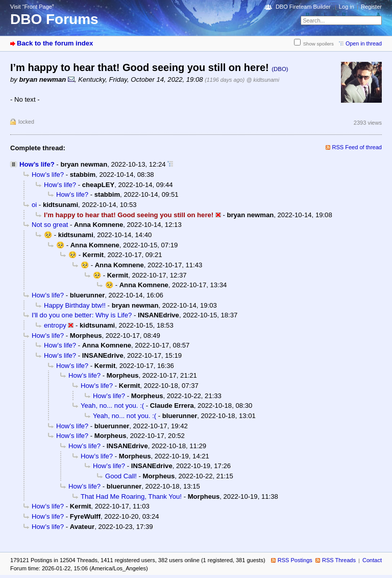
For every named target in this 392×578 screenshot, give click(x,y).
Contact (372, 560)
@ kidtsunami (263, 80)
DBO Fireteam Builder (303, 7)
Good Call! (121, 476)
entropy (55, 325)
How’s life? (37, 164)
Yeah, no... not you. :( (112, 406)
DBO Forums (54, 19)
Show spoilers (318, 44)
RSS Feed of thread (357, 147)
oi (34, 205)
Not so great (50, 225)
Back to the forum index (55, 43)
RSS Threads (339, 560)
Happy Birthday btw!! (75, 305)
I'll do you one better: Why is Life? (82, 315)
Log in (347, 7)
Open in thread (364, 43)
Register (371, 7)
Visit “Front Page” (32, 7)
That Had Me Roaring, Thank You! (131, 496)
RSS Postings (295, 560)
